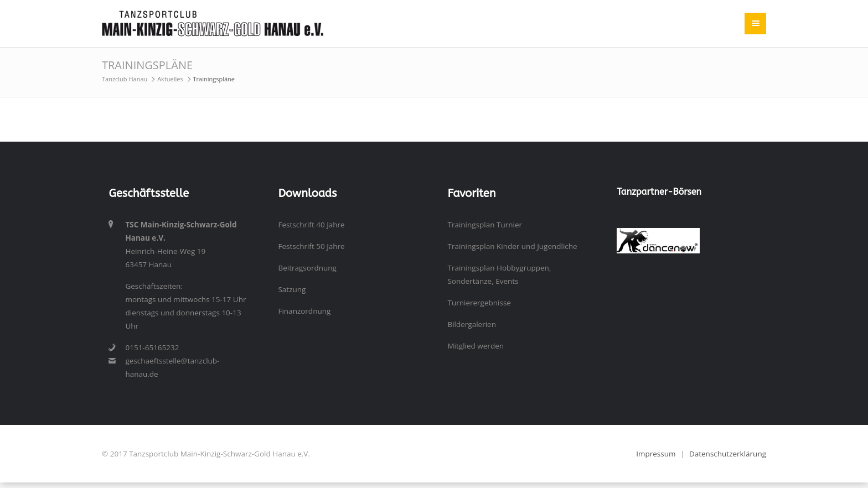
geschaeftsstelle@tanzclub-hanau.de (172, 367)
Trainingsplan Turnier (485, 225)
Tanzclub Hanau (125, 79)
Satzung (292, 289)
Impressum (656, 454)
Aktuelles (170, 79)
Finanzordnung (304, 311)
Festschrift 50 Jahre (311, 246)
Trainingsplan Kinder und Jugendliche (512, 246)
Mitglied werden (476, 346)
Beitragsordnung (307, 268)
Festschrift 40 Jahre (311, 225)
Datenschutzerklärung (728, 454)
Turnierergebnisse (479, 303)
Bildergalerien (472, 324)
